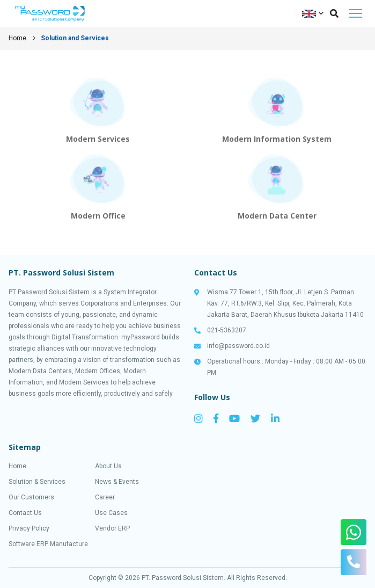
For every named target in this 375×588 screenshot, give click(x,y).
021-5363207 (227, 330)
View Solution (98, 110)
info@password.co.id (238, 346)
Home (17, 38)
